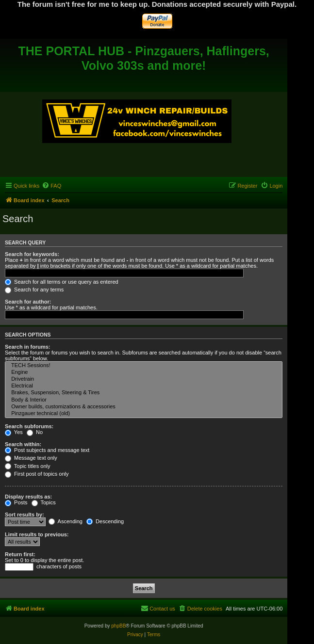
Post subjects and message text (47, 450)
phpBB (118, 626)
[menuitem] (51, 186)
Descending (105, 521)
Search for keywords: (32, 254)
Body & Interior (144, 400)
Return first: (20, 554)
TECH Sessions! (144, 366)
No (35, 432)
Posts (16, 502)
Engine (144, 372)
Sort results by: (25, 515)
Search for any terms (34, 290)
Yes (14, 432)
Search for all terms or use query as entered (62, 282)
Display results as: (28, 497)
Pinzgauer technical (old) (144, 414)
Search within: (23, 444)
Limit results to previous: (37, 534)
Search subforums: (29, 426)
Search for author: (28, 302)
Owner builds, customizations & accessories (144, 407)
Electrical (144, 386)
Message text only (31, 458)
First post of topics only (37, 474)
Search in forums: (28, 347)
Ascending (66, 521)
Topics (44, 502)
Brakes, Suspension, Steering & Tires (144, 393)
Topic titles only (27, 466)
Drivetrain (144, 379)
